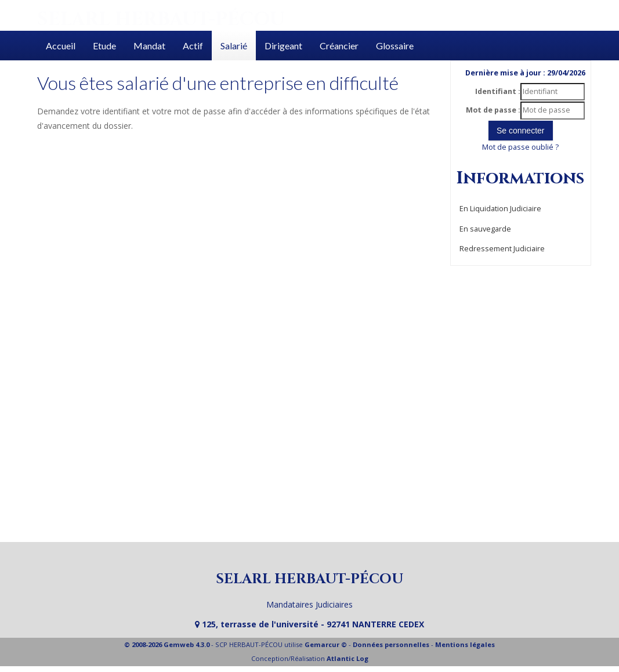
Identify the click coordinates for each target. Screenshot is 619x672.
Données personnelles (391, 644)
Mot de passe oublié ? (520, 147)
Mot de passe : (493, 110)
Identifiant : (498, 91)
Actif (193, 46)
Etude (104, 46)
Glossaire (395, 46)
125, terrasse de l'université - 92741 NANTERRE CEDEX (309, 624)
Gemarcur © (326, 644)
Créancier (339, 46)
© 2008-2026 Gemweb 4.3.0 (167, 644)
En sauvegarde (485, 229)
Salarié (234, 46)
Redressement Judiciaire (502, 249)
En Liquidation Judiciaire (500, 209)
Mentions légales (465, 644)
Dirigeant (283, 46)
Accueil (61, 46)
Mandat (149, 46)
